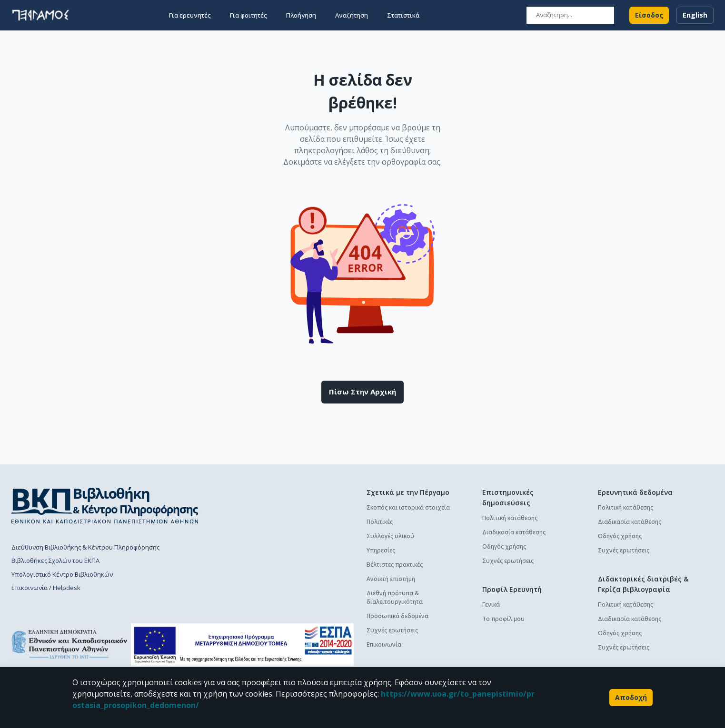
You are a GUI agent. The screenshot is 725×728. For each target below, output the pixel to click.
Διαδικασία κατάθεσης (514, 532)
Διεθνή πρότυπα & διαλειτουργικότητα (395, 597)
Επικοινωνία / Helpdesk (46, 588)
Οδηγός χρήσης (504, 546)
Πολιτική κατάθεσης (510, 518)
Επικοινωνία (384, 644)
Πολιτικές (380, 522)
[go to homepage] (40, 15)
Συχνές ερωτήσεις (392, 630)
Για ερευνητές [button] (190, 15)
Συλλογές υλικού (390, 536)
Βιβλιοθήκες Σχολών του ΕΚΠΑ (55, 561)
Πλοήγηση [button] (301, 15)
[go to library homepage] (105, 505)
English (695, 15)
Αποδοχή (631, 698)
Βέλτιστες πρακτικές (395, 565)
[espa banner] (242, 644)
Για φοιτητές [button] (248, 15)
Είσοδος (649, 15)
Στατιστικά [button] (403, 15)
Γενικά (491, 605)
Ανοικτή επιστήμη (391, 579)
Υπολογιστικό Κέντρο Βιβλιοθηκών (62, 574)
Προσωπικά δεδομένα (397, 616)
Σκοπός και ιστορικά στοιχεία (408, 507)
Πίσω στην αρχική (362, 392)
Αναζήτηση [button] (352, 15)
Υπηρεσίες (381, 550)
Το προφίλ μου (503, 619)
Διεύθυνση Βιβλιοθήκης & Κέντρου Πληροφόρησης (85, 547)
